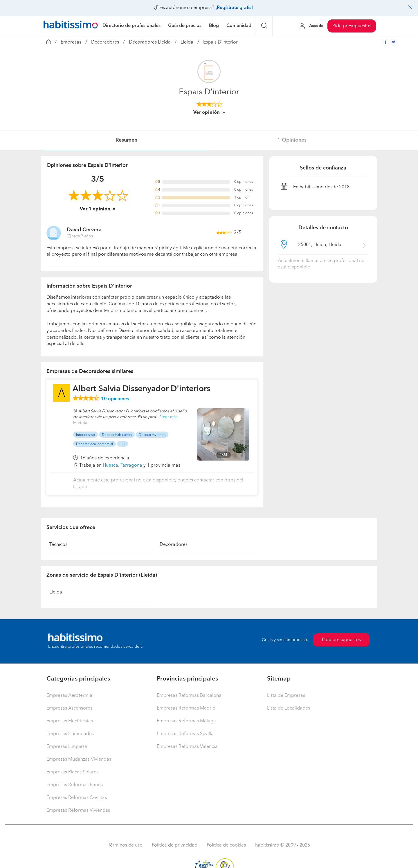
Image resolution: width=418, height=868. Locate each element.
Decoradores (105, 42)
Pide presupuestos (352, 26)
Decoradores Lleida (150, 42)
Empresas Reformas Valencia (187, 747)
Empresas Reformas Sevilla (185, 734)
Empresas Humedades (70, 734)
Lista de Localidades (289, 708)
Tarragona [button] (131, 465)
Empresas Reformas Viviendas (78, 811)
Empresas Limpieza (67, 747)
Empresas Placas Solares (72, 772)
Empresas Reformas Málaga (186, 721)
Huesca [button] (110, 465)
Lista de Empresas (286, 696)
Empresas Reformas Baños (75, 785)
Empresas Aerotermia (69, 696)
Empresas (71, 42)
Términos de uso (125, 845)
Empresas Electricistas (70, 721)
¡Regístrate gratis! (234, 8)
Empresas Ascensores (69, 708)
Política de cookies (226, 845)
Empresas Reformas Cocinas (77, 798)
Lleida (187, 42)
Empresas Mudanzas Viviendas (79, 759)
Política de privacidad (175, 845)
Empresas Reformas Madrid (186, 708)
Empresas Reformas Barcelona (189, 696)
